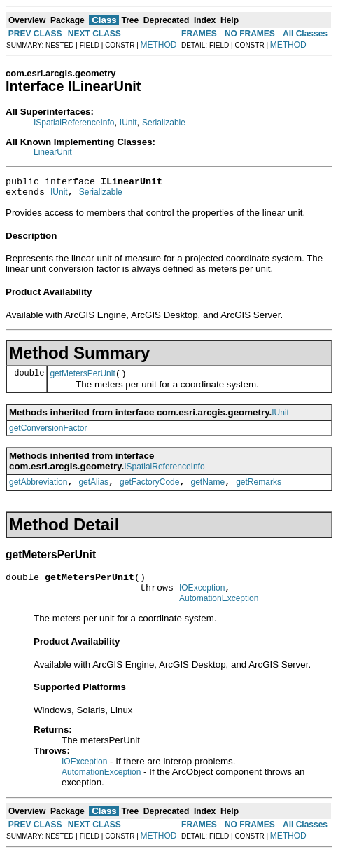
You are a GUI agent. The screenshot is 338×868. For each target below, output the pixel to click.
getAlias (93, 490)
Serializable (164, 123)
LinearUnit (53, 152)
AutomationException (219, 613)
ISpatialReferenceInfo (74, 123)
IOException (202, 600)
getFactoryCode (149, 490)
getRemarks (259, 490)
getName (207, 490)
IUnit (128, 123)
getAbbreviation (38, 490)
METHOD (159, 45)
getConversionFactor (48, 434)
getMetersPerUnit (82, 380)
